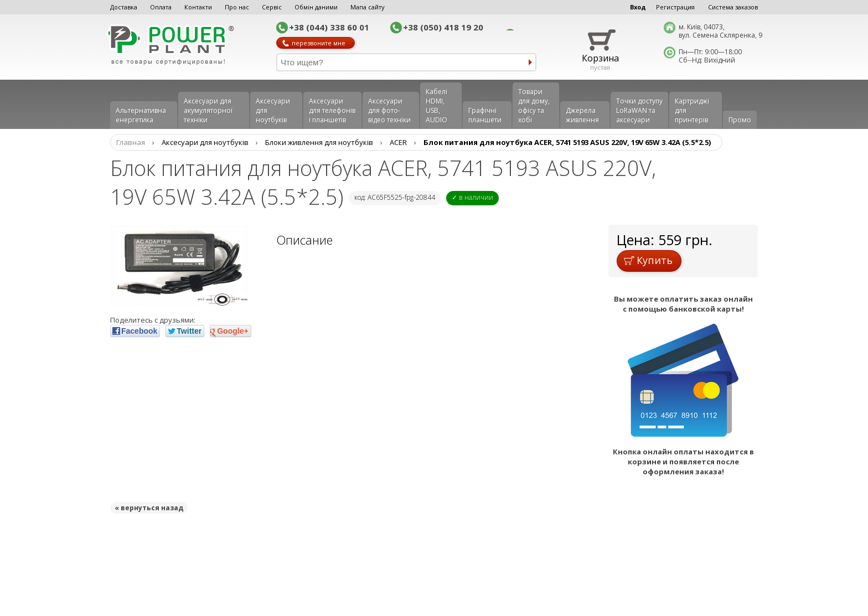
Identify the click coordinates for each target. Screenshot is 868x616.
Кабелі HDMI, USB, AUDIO (436, 106)
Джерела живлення (582, 115)
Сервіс (272, 7)
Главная (131, 142)
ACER (398, 142)
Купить (648, 260)
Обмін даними (316, 7)
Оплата (161, 7)
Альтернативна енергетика (141, 115)
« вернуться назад (149, 508)
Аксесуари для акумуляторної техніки (208, 110)
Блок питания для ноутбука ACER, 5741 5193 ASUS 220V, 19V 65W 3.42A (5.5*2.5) (567, 142)
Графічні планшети (485, 115)
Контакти (198, 7)
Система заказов (733, 7)
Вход (638, 7)
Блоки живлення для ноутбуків (319, 142)
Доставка (124, 7)
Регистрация (675, 7)
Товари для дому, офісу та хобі (534, 106)
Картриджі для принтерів (692, 110)
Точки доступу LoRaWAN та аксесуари (639, 110)
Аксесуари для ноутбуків (273, 110)
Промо (740, 120)
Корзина (600, 58)
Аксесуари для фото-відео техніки (389, 110)
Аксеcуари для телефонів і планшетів (332, 110)
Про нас (237, 7)
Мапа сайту (368, 7)
